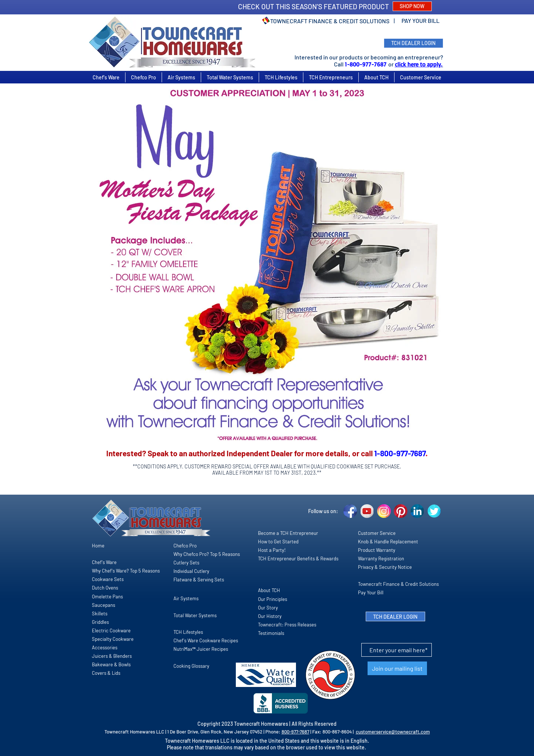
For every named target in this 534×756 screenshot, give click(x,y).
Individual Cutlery (191, 571)
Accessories (105, 647)
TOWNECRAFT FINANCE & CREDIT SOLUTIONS (330, 21)
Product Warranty (377, 550)
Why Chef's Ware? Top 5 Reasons (126, 571)
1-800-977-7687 (366, 64)
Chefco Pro (185, 546)
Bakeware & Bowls (111, 664)
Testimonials (271, 633)
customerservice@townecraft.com (393, 732)
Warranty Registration (381, 559)
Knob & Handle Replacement (388, 542)
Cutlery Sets (186, 563)
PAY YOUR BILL (421, 20)
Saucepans (104, 605)
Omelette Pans (107, 597)
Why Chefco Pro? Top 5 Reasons (207, 554)
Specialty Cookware (113, 639)
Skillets (100, 614)
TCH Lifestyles (188, 632)
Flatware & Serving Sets (199, 580)
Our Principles (273, 599)
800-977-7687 (295, 732)
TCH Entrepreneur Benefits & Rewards (298, 559)
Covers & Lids (106, 673)
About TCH (269, 590)
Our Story (268, 608)
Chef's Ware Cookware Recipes (206, 640)
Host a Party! (272, 550)
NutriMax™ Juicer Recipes (201, 649)
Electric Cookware (111, 630)
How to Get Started (278, 542)
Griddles (100, 622)
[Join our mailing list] (397, 668)
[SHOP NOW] (412, 6)
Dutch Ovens (105, 588)
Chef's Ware (104, 562)
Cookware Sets (108, 579)
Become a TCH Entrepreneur (288, 533)
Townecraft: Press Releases (287, 625)
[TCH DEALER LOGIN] (414, 43)
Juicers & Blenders (112, 656)
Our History (270, 616)
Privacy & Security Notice (385, 567)
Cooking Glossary (191, 666)
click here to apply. (418, 64)
